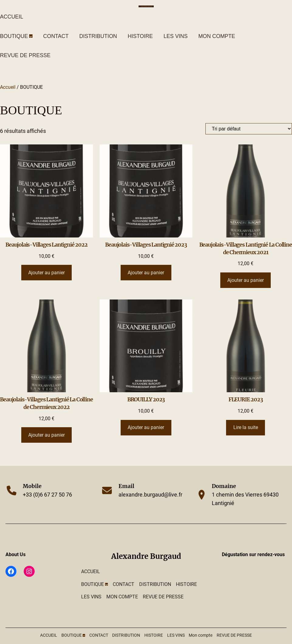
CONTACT (56, 36)
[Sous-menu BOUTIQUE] (31, 36)
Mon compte (217, 36)
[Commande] (249, 129)
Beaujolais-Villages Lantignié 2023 (146, 245)
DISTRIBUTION (98, 36)
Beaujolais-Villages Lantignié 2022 (46, 245)
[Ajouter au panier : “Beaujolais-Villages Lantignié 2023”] (146, 273)
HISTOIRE (140, 36)
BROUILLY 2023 (146, 400)
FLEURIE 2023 (246, 400)
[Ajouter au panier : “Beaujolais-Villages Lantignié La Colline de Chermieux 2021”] (246, 280)
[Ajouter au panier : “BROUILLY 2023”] (146, 428)
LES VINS (175, 36)
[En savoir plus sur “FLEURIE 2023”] (246, 428)
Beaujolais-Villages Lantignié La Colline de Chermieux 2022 (46, 403)
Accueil (8, 87)
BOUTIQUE (14, 36)
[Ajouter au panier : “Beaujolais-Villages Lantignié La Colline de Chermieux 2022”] (47, 435)
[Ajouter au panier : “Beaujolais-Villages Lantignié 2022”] (47, 273)
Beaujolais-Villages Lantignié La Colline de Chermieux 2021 (246, 249)
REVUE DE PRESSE (25, 55)
